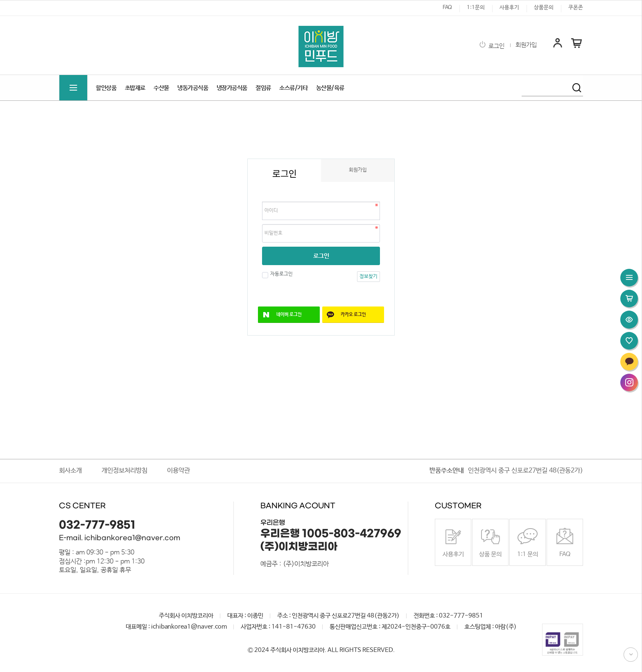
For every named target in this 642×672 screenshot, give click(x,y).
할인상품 (106, 88)
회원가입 (526, 45)
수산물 (161, 88)
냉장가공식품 (232, 88)
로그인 (492, 46)
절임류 (263, 88)
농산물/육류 (330, 88)
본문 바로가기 (0, 0)
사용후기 (509, 8)
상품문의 (544, 8)
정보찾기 (368, 277)
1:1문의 (476, 8)
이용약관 (179, 471)
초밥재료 (135, 88)
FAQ (447, 8)
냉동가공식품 (193, 88)
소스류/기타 (293, 88)
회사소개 (70, 471)
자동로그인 (280, 274)
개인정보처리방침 (124, 471)
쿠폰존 (576, 8)
